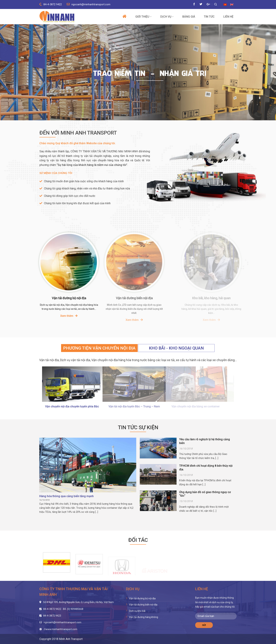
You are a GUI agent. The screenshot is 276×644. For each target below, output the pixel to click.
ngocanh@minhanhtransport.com (89, 4)
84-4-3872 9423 (52, 616)
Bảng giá (189, 17)
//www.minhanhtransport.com (60, 629)
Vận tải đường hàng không (144, 617)
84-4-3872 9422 (51, 4)
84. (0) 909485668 (73, 609)
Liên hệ (228, 17)
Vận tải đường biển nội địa (143, 605)
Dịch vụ (167, 17)
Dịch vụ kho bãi (137, 611)
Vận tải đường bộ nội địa (142, 598)
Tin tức (209, 17)
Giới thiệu (143, 17)
